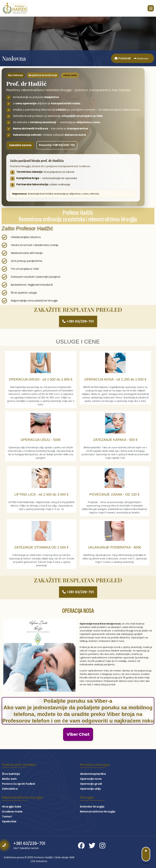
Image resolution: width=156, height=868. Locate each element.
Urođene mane (12, 818)
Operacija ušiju (90, 795)
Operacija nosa (91, 785)
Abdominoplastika (93, 780)
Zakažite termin (20, 145)
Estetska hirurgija (92, 813)
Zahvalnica (10, 795)
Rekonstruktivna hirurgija (98, 818)
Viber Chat (78, 734)
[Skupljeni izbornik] (151, 8)
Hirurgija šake (12, 813)
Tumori (7, 823)
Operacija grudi (91, 790)
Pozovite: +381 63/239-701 (57, 145)
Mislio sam (9, 785)
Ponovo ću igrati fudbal (19, 790)
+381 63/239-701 (29, 850)
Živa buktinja (11, 780)
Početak (123, 58)
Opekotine (9, 828)
